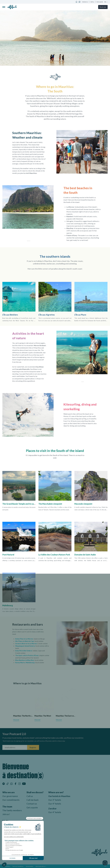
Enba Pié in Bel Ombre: (24, 651)
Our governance (10, 796)
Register (33, 747)
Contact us (85, 2)
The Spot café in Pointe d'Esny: (27, 655)
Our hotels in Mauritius (60, 796)
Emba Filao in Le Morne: (24, 639)
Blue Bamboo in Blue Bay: (25, 660)
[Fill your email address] (15, 747)
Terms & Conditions (18, 866)
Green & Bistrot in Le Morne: (26, 643)
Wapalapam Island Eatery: (25, 646)
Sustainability (30, 866)
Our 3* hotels (55, 800)
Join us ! (6, 814)
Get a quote (100, 2)
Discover (16, 720)
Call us (92, 2)
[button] (26, 241)
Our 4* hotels (55, 804)
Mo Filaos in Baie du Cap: (25, 641)
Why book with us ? (41, 866)
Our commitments (11, 800)
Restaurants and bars (28, 624)
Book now (103, 7)
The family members (12, 810)
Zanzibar (53, 808)
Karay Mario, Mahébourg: (25, 662)
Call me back (33, 800)
